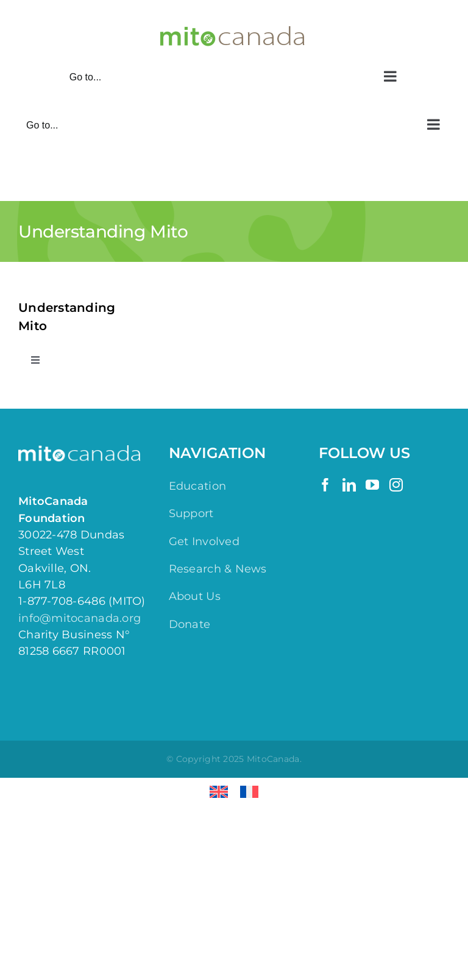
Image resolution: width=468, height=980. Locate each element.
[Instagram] (396, 485)
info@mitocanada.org (80, 618)
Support (191, 513)
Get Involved (204, 541)
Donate (190, 624)
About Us (195, 596)
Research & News (218, 569)
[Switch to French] (249, 792)
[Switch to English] (219, 792)
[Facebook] (325, 485)
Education (197, 486)
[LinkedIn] (349, 485)
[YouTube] (372, 485)
